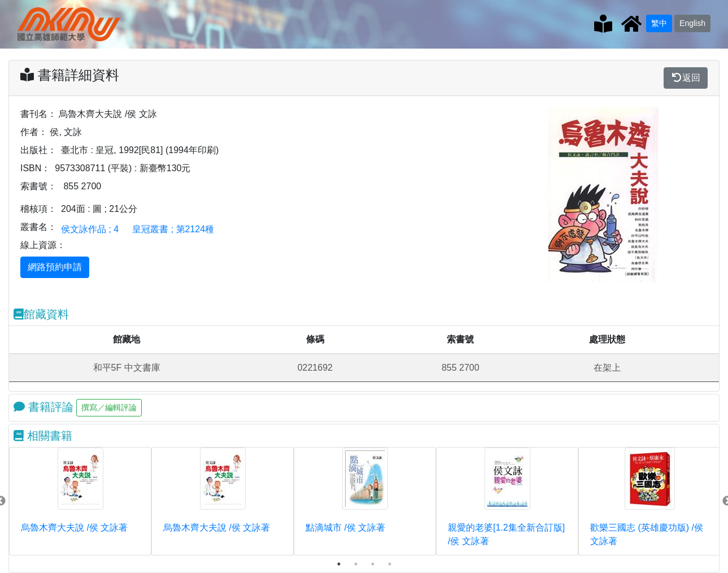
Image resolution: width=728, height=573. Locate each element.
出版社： (38, 150)
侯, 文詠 (66, 132)
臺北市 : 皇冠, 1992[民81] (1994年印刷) (140, 150)
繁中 (659, 23)
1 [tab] (339, 564)
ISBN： (35, 168)
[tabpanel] (80, 501)
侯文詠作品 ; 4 (90, 229)
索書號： (38, 186)
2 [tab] (356, 564)
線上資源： (43, 245)
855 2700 (82, 186)
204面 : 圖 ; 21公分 (99, 209)
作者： (34, 132)
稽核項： (38, 209)
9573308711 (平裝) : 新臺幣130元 (123, 168)
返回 (686, 78)
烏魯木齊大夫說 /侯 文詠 (108, 114)
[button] (560, 195)
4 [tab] (390, 564)
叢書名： (38, 227)
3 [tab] (373, 564)
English (692, 23)
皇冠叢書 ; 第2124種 (173, 229)
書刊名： (38, 114)
